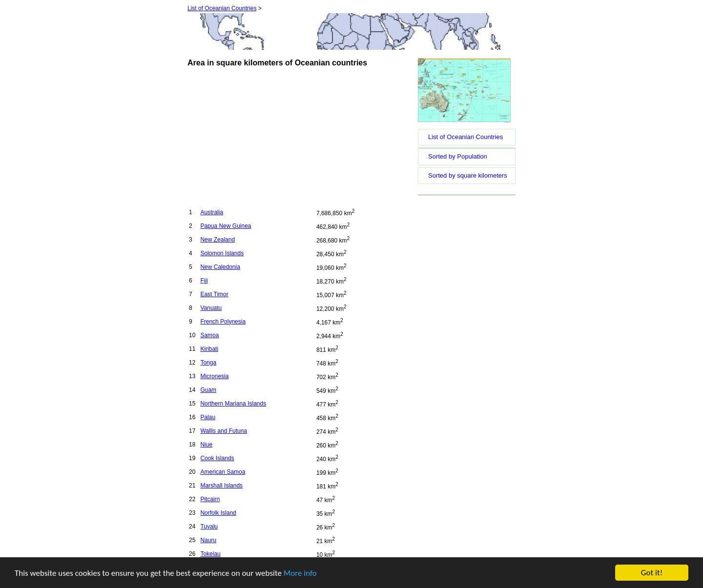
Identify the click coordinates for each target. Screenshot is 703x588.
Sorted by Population (458, 156)
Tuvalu (209, 527)
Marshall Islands (221, 486)
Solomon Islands (222, 253)
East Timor (214, 294)
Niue (206, 445)
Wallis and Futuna (224, 431)
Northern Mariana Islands (233, 404)
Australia (212, 212)
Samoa (209, 335)
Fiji (204, 281)
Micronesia (214, 376)
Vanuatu (211, 308)
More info (300, 573)
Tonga (208, 363)
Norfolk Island (218, 513)
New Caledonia (220, 267)
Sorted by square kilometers (468, 175)
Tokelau (210, 554)
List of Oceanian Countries (222, 8)
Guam (208, 390)
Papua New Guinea (226, 226)
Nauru (208, 540)
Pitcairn (210, 499)
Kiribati (209, 349)
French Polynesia (223, 322)
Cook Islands (217, 458)
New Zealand (217, 240)
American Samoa (223, 472)
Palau (208, 417)
